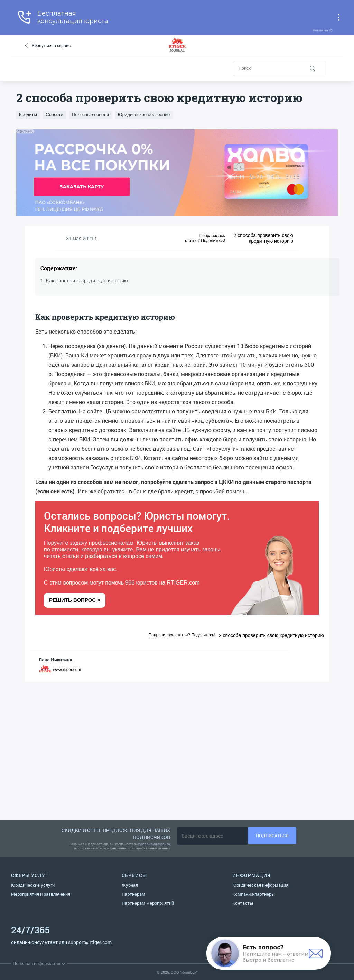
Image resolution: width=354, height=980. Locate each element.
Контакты (243, 903)
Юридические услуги (33, 885)
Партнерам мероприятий (148, 903)
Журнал (130, 885)
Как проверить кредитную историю (87, 281)
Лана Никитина (55, 660)
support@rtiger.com (90, 942)
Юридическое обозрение (144, 115)
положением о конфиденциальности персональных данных (123, 848)
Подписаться (272, 836)
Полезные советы (90, 115)
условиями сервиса (155, 844)
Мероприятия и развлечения (41, 894)
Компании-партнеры (254, 894)
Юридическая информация (260, 885)
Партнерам (133, 894)
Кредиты (28, 115)
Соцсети (54, 115)
